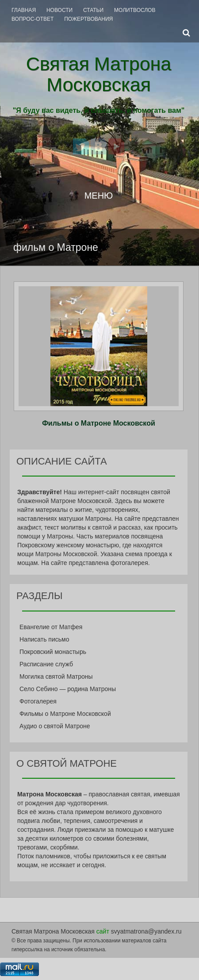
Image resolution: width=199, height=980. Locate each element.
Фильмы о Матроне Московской (99, 423)
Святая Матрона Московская (99, 74)
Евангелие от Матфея (51, 627)
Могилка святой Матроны (56, 676)
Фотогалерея (38, 701)
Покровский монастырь (53, 652)
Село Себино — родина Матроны (68, 689)
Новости (59, 10)
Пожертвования (88, 19)
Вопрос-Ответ (33, 19)
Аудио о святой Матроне (55, 726)
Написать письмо (44, 639)
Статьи (93, 10)
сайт (103, 931)
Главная (24, 10)
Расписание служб (46, 664)
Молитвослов (135, 10)
